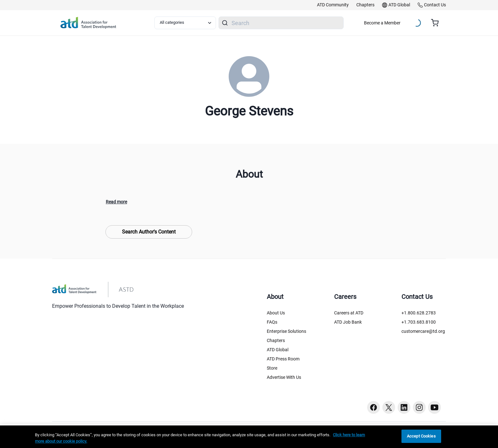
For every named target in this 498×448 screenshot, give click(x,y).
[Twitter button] (389, 407)
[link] (333, 5)
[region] (249, 437)
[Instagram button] (419, 407)
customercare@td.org (423, 331)
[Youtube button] (434, 407)
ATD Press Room (283, 359)
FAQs (272, 322)
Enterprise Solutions (286, 331)
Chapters (276, 340)
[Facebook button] (373, 407)
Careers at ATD (349, 313)
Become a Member (382, 23)
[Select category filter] (185, 23)
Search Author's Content (149, 232)
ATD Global (278, 350)
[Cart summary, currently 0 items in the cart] (437, 23)
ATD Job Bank (348, 322)
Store (272, 368)
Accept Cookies (421, 436)
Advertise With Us (284, 377)
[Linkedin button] (404, 407)
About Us (276, 313)
